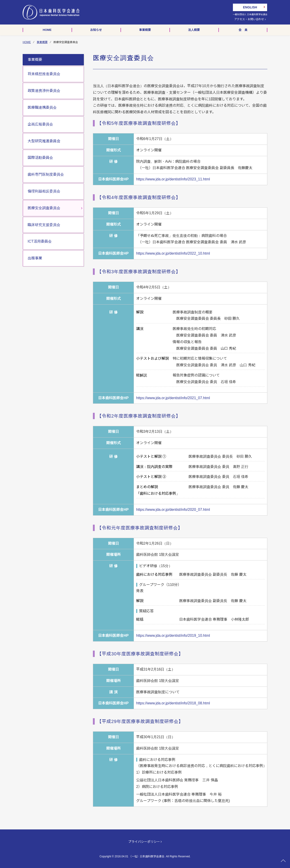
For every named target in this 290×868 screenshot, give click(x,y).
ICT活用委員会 (40, 241)
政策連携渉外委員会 (44, 91)
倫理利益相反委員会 (44, 191)
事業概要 (42, 42)
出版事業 (35, 258)
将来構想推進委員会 (44, 74)
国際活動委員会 (40, 158)
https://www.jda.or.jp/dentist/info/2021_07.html (173, 398)
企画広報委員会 (40, 124)
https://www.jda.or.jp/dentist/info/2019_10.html (173, 636)
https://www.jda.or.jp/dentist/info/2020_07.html (173, 510)
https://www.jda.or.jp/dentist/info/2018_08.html (173, 703)
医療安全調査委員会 (44, 208)
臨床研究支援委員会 (44, 225)
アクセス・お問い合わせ (250, 19)
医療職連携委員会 (42, 107)
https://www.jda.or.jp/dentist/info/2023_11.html (173, 179)
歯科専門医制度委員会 (46, 174)
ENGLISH (250, 7)
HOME (27, 42)
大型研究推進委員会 (44, 141)
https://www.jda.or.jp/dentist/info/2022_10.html (173, 253)
